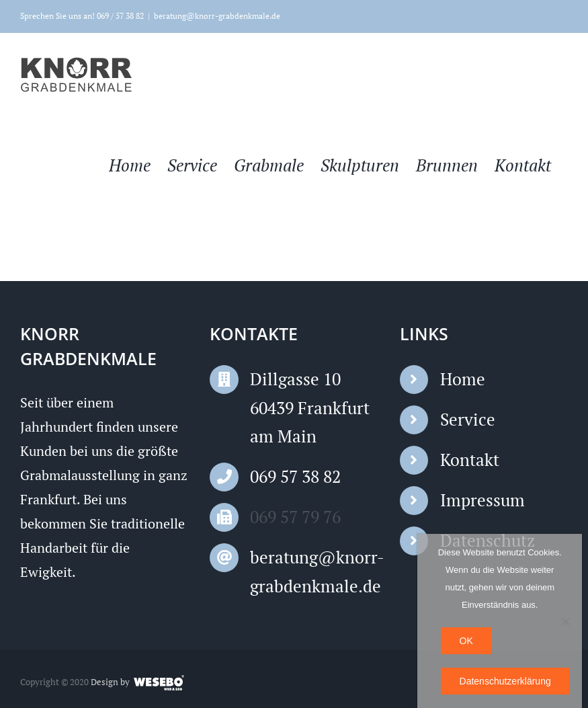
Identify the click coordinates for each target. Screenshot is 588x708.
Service (468, 420)
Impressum (482, 501)
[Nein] (565, 621)
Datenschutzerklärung (505, 681)
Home (463, 380)
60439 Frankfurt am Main (310, 422)
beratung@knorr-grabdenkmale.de (217, 16)
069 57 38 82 (295, 477)
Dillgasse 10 (295, 380)
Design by (110, 682)
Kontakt (470, 460)
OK (466, 641)
